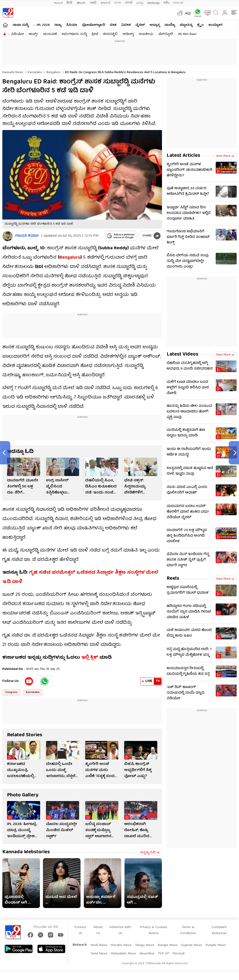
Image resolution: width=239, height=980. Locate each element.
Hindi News (99, 945)
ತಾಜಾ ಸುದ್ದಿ (21, 25)
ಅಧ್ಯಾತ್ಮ (155, 25)
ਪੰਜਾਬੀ (129, 3)
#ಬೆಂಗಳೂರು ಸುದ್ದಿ (74, 34)
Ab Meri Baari (187, 34)
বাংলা (118, 3)
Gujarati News (192, 945)
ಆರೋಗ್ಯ (128, 34)
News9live (147, 954)
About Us (98, 930)
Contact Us (80, 930)
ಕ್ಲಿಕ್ (94, 658)
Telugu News (145, 945)
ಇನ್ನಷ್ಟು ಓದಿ (150, 853)
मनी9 (166, 3)
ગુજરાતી (105, 3)
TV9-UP (178, 3)
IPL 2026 (43, 25)
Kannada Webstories (26, 852)
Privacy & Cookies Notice (154, 930)
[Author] (8, 236)
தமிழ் (140, 3)
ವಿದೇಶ (126, 25)
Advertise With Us (120, 930)
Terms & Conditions (188, 930)
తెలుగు (82, 3)
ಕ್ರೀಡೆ (95, 34)
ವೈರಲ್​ (140, 25)
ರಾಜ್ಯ (58, 25)
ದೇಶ (113, 25)
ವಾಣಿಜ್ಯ (170, 25)
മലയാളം (153, 3)
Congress (11, 692)
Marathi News (121, 945)
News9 (58, 3)
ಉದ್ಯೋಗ (215, 25)
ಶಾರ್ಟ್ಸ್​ (33, 34)
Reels (173, 579)
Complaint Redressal (219, 930)
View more (225, 156)
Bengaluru (53, 72)
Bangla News (168, 945)
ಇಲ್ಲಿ (85, 658)
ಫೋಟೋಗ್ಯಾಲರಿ (93, 25)
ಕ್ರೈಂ (200, 25)
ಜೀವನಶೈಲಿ (110, 34)
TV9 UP (163, 954)
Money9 (179, 954)
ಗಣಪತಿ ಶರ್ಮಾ (27, 236)
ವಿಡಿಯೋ (17, 34)
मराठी (93, 3)
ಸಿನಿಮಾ (72, 25)
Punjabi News (216, 945)
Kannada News (13, 72)
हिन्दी (70, 3)
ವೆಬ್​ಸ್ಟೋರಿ (166, 34)
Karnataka (34, 72)
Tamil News (99, 954)
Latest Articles (183, 156)
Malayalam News (123, 954)
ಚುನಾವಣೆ (50, 34)
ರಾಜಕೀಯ (146, 34)
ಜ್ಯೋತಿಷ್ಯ (186, 25)
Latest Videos (183, 355)
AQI (188, 14)
